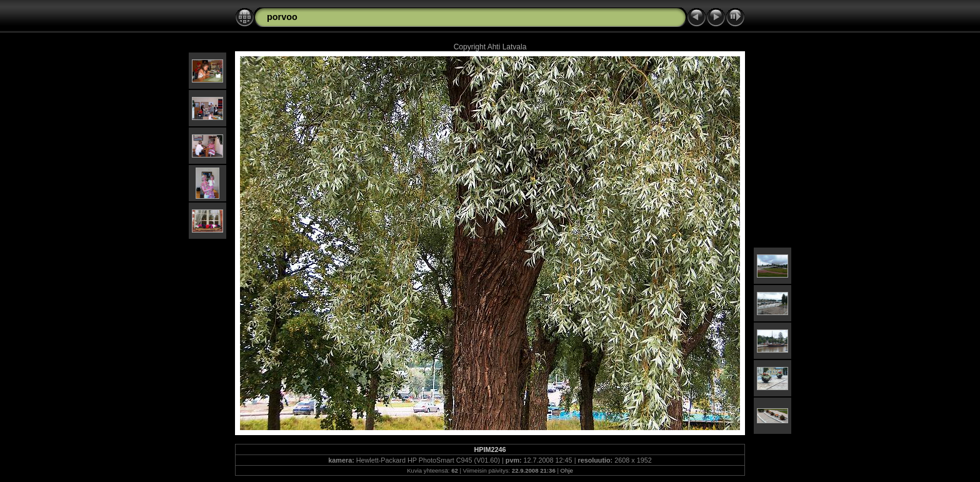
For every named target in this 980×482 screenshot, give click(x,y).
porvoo (282, 17)
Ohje (567, 470)
